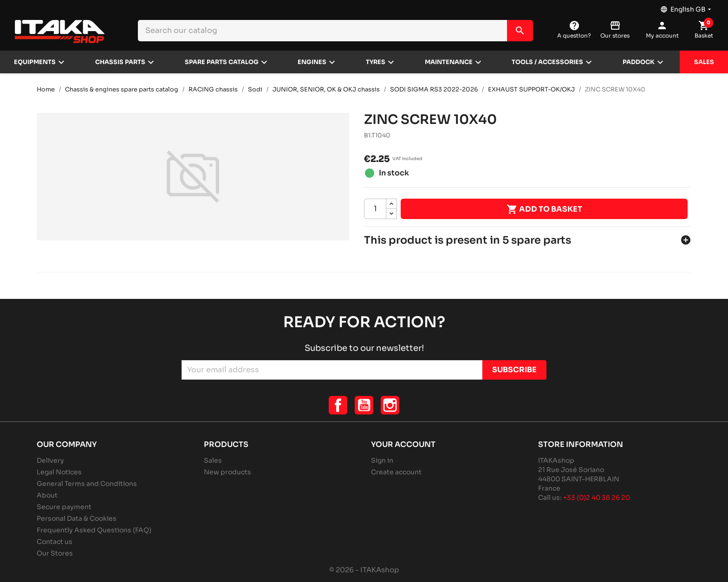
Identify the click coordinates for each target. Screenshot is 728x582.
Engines (312, 62)
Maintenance (449, 62)
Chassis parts (120, 62)
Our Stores (55, 553)
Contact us (55, 542)
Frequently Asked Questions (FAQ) (94, 530)
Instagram (390, 405)
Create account (396, 472)
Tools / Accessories (547, 62)
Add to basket (544, 209)
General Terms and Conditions (87, 484)
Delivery (50, 460)
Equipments (35, 62)
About (47, 495)
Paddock (639, 62)
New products (227, 472)
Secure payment (64, 507)
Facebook (338, 405)
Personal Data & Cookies (77, 518)
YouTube (364, 405)
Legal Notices (59, 472)
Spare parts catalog (222, 62)
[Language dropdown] (687, 7)
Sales (704, 62)
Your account (403, 444)
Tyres (376, 62)
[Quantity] (375, 209)
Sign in (382, 460)
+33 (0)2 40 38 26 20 (597, 498)
